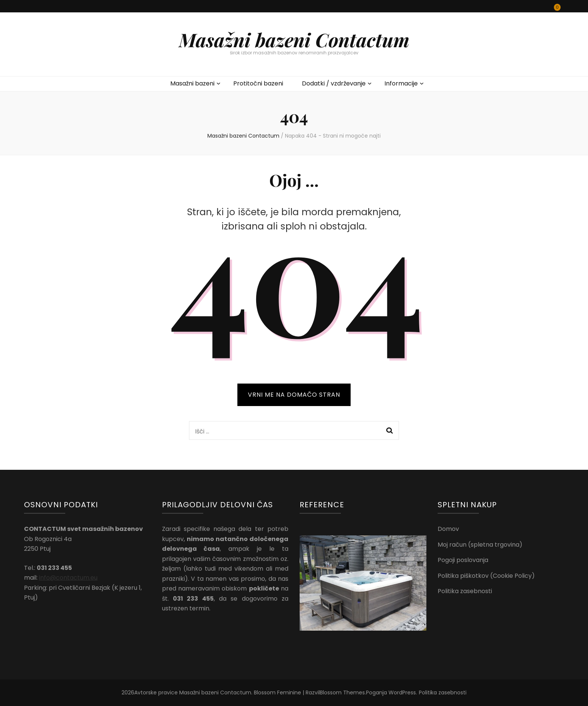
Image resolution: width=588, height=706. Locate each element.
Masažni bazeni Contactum (294, 40)
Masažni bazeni (192, 83)
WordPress (402, 693)
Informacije (401, 83)
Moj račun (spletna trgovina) (480, 545)
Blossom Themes (342, 693)
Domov (448, 529)
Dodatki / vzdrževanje (334, 83)
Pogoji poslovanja (463, 560)
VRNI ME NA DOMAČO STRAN (294, 395)
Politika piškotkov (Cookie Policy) (486, 576)
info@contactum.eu (68, 578)
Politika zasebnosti (465, 591)
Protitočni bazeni (258, 83)
